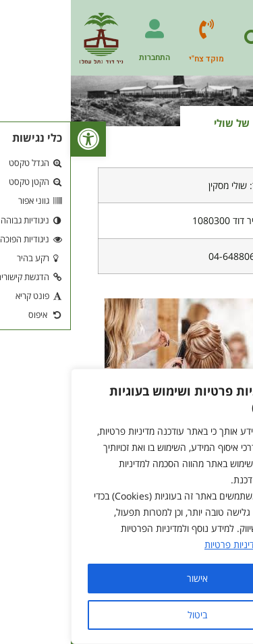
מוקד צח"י (136, 59)
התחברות (84, 57)
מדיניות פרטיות (161, 544)
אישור (126, 578)
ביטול (126, 615)
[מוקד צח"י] (136, 29)
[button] (18, 139)
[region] (126, 506)
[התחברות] (84, 29)
